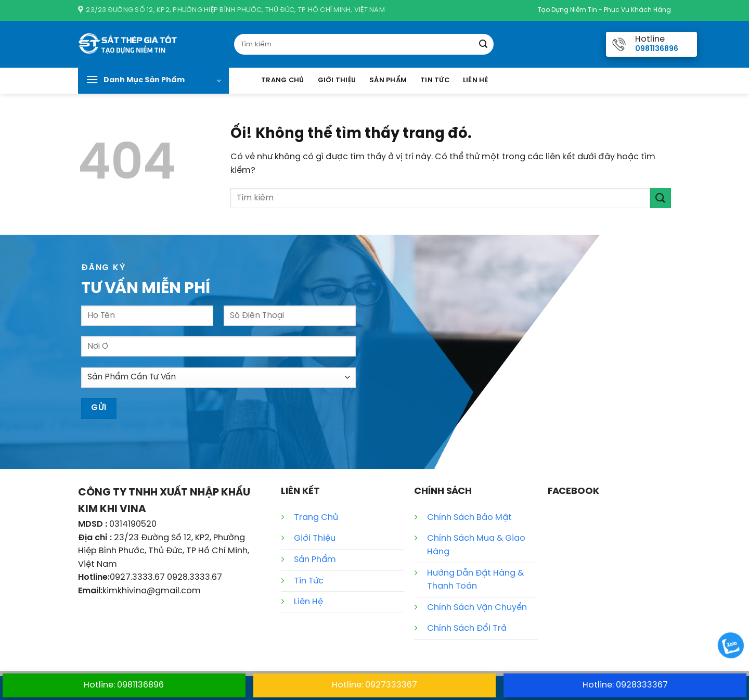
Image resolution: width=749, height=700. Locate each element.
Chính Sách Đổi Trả (467, 628)
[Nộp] (483, 44)
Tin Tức (435, 80)
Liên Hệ (475, 80)
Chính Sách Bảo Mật (469, 518)
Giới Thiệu (337, 80)
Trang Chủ (282, 80)
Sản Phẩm (388, 80)
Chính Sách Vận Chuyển (477, 608)
